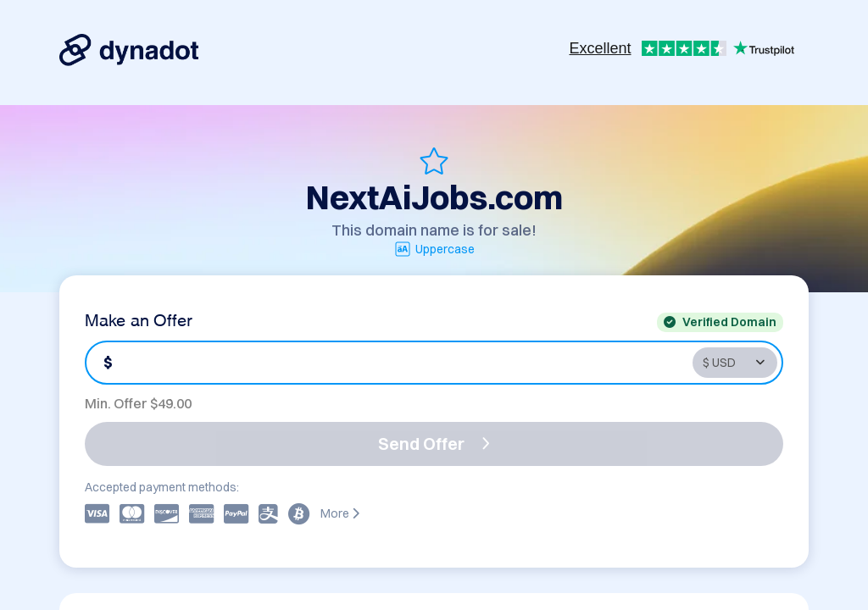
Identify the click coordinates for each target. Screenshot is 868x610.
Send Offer (434, 444)
